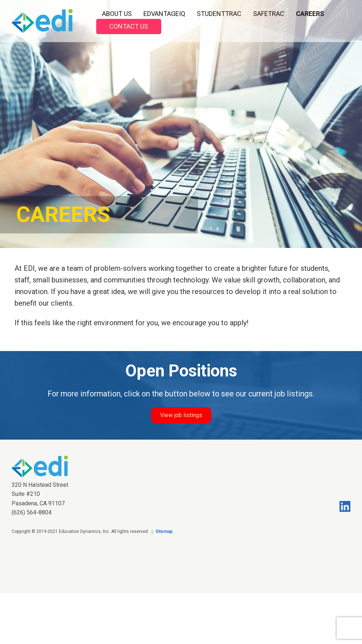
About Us (117, 14)
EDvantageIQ (164, 14)
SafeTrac (269, 14)
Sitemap (164, 531)
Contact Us (129, 26)
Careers (310, 14)
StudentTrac (219, 14)
